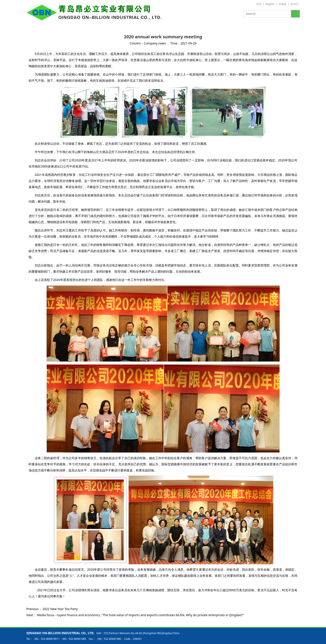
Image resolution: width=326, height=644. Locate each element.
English (270, 4)
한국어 (295, 4)
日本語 (282, 4)
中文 (259, 4)
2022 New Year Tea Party (60, 609)
